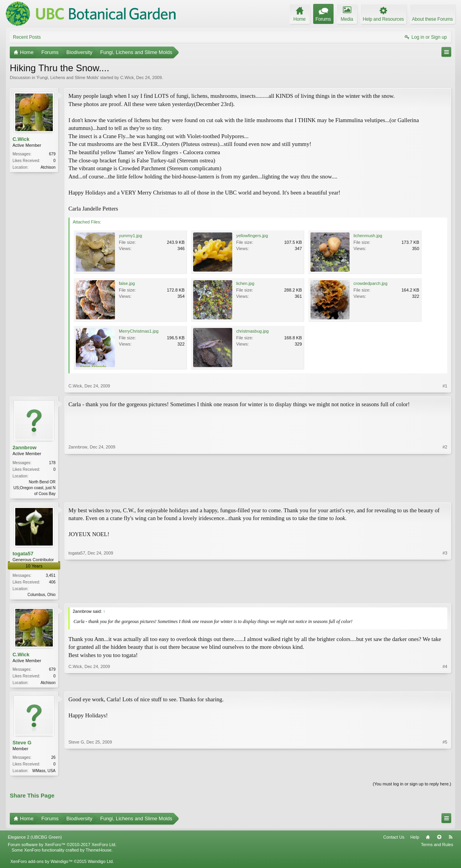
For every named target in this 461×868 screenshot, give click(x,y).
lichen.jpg (245, 283)
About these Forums (432, 19)
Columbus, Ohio (41, 595)
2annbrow (24, 448)
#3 (445, 594)
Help (415, 840)
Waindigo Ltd (100, 864)
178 (52, 463)
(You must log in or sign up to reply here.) (412, 787)
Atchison (48, 167)
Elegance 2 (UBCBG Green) (35, 840)
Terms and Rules (437, 847)
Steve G (22, 745)
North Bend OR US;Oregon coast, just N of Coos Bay (34, 488)
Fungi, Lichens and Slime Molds (68, 77)
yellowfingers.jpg (252, 236)
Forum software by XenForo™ (62, 847)
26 (53, 759)
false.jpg (127, 283)
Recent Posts (27, 37)
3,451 (51, 576)
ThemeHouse (99, 853)
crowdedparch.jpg (370, 283)
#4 (445, 683)
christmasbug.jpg (252, 331)
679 (52, 154)
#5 (445, 772)
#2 (445, 492)
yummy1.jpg (130, 236)
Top (439, 840)
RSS (450, 840)
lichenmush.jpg (368, 236)
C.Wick (127, 77)
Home (428, 840)
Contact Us (394, 840)
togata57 (23, 554)
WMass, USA (44, 773)
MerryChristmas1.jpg (139, 331)
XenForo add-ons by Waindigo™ (41, 864)
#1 (445, 386)
